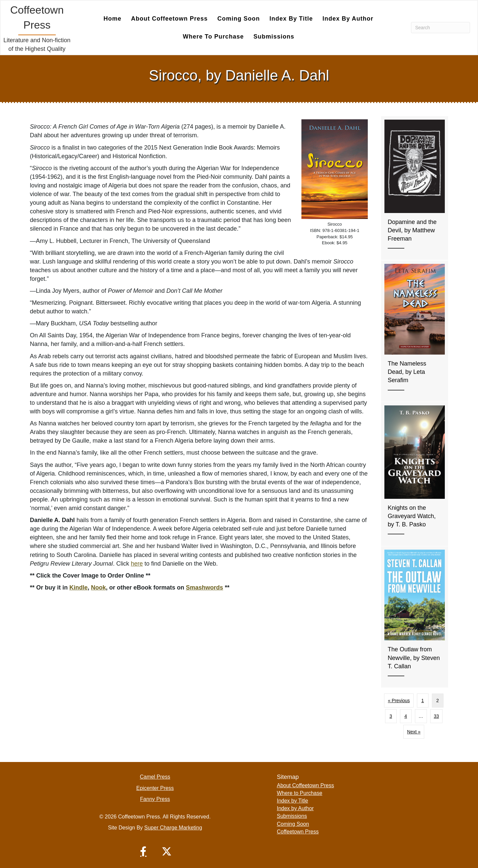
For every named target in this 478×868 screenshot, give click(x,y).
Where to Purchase (213, 37)
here (137, 564)
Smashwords (204, 588)
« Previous (399, 701)
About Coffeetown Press (169, 19)
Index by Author (348, 19)
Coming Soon (239, 19)
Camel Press (155, 777)
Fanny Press (155, 799)
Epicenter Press (155, 788)
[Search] (440, 28)
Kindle (79, 588)
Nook (98, 588)
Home (113, 19)
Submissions (274, 37)
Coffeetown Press (298, 832)
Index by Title (291, 19)
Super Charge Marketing (173, 828)
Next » (414, 732)
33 (437, 716)
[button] (143, 851)
